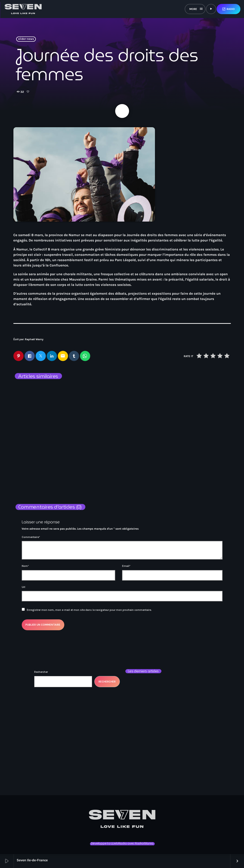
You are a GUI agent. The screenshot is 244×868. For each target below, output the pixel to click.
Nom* (25, 566)
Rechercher (41, 672)
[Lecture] (211, 9)
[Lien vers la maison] (23, 9)
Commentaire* (31, 537)
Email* (126, 566)
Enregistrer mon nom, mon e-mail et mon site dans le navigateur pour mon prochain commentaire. (89, 610)
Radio (228, 9)
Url (23, 587)
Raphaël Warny (34, 339)
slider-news (26, 39)
